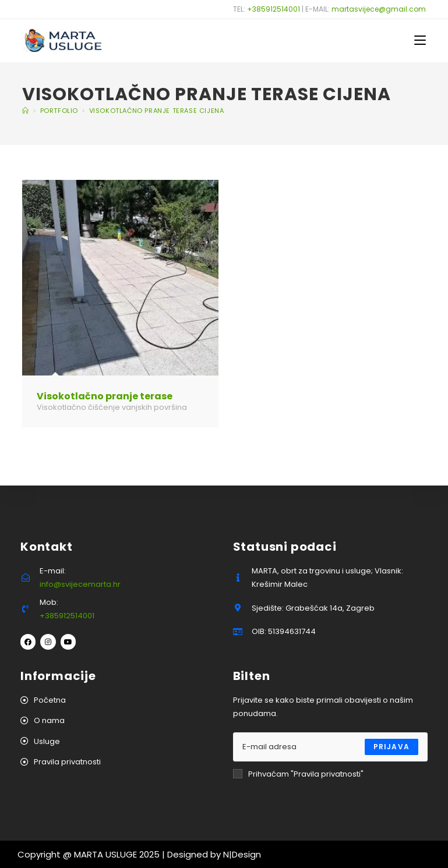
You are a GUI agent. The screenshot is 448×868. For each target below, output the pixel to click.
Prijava (391, 747)
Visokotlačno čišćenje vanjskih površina (112, 407)
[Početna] (26, 111)
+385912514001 (274, 9)
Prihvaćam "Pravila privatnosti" (298, 774)
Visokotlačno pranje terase (105, 396)
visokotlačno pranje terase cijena (157, 111)
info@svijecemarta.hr (80, 584)
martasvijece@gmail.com (379, 9)
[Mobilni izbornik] (420, 41)
